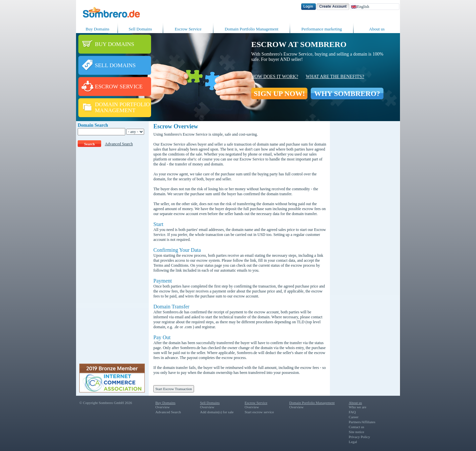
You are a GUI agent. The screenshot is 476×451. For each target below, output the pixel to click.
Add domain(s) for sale (217, 412)
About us (377, 29)
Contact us (357, 427)
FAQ (352, 412)
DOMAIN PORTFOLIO (122, 104)
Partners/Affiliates (362, 422)
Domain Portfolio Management (252, 29)
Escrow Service (188, 29)
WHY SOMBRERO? (347, 93)
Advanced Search (119, 144)
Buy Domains (98, 29)
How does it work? (275, 77)
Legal (353, 442)
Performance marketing (322, 29)
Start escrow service (259, 412)
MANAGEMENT (115, 110)
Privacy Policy (359, 437)
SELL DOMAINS (115, 65)
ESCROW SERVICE (119, 87)
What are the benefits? (335, 77)
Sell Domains (140, 29)
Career (354, 417)
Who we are (357, 407)
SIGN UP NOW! (279, 93)
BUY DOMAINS (115, 44)
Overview (162, 407)
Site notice (357, 432)
